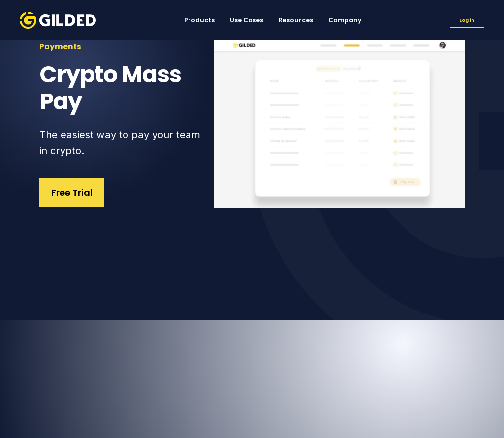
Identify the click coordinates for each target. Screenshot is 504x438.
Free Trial (72, 193)
